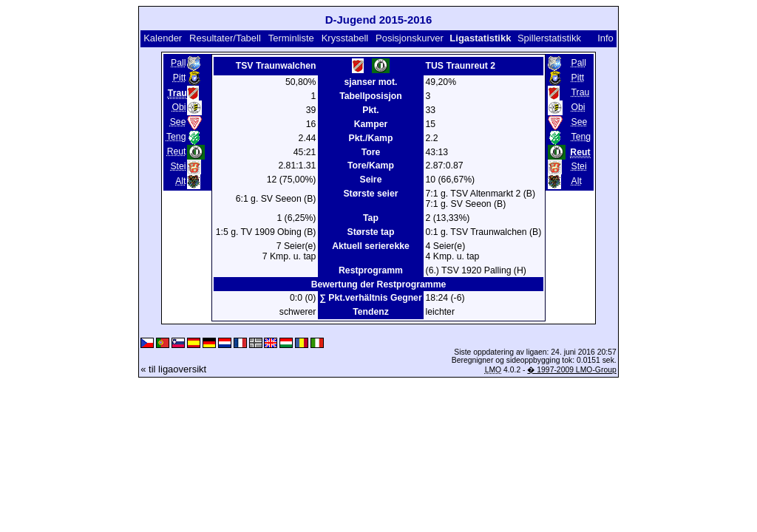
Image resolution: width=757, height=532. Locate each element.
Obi (179, 107)
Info (605, 38)
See (178, 122)
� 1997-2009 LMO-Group (571, 370)
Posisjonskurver (410, 38)
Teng (176, 137)
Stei (178, 166)
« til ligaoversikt (173, 369)
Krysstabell (345, 38)
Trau (581, 92)
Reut (177, 151)
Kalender (163, 38)
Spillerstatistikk (549, 38)
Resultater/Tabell (225, 38)
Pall (178, 63)
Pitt (180, 78)
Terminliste (291, 38)
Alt (180, 181)
